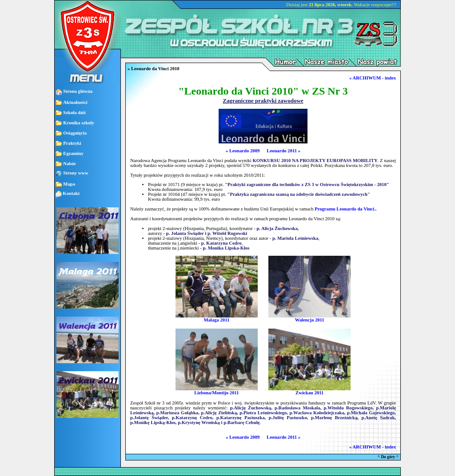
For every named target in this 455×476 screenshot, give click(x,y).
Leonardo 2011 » (283, 151)
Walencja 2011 (309, 318)
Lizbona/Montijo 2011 (217, 391)
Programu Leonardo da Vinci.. (345, 209)
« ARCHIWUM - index (373, 78)
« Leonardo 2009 (243, 151)
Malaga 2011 (217, 318)
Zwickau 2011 (309, 391)
